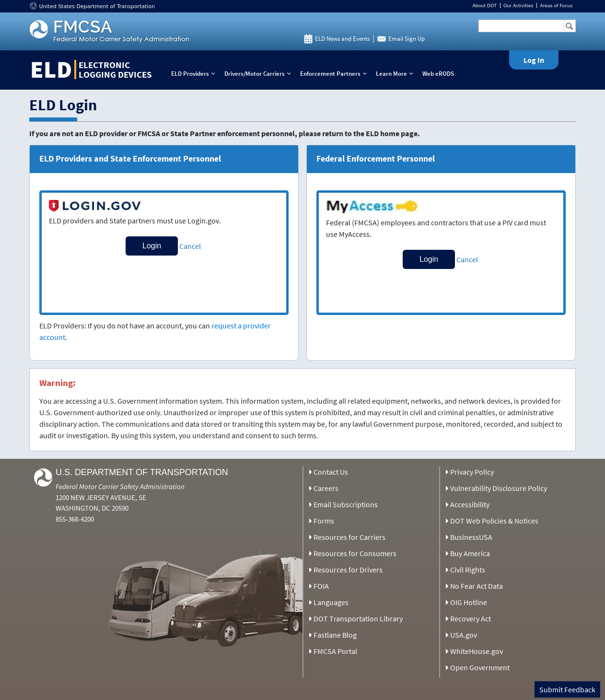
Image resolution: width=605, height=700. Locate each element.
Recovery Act (471, 618)
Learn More (396, 74)
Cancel (190, 246)
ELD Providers (195, 74)
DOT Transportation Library (358, 618)
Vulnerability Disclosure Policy (499, 488)
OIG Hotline (469, 602)
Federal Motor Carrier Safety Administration (120, 486)
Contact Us (331, 472)
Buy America (470, 553)
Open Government (480, 667)
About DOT (484, 6)
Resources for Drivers (348, 570)
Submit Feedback (567, 689)
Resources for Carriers (349, 537)
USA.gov (464, 635)
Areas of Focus (556, 6)
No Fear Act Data (477, 586)
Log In (534, 60)
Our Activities (518, 6)
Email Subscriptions (346, 504)
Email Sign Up (407, 39)
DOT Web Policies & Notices (494, 521)
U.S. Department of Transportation (142, 472)
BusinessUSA (471, 537)
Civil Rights (468, 570)
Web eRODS (438, 74)
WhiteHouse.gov (477, 651)
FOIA (321, 586)
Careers (326, 488)
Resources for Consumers (355, 553)
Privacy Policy (472, 472)
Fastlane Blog (335, 635)
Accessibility (470, 504)
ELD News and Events (342, 39)
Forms (324, 521)
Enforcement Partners (335, 74)
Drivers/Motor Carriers (260, 74)
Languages (331, 602)
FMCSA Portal (335, 651)
